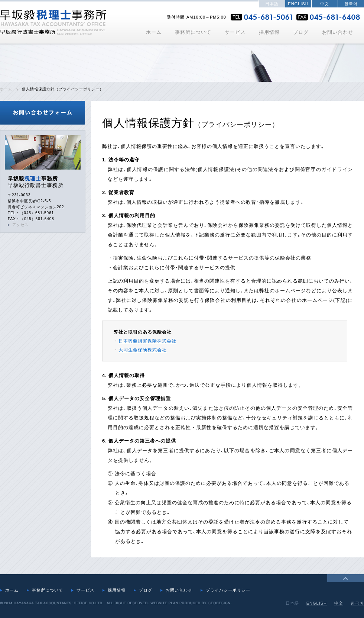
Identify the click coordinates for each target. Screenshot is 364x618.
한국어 (351, 4)
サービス (235, 32)
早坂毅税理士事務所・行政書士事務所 (53, 22)
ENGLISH (298, 4)
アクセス (20, 225)
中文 (325, 4)
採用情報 (269, 32)
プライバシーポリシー (228, 590)
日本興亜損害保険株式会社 (147, 341)
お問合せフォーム (43, 113)
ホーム (154, 32)
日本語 (272, 4)
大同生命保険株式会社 (143, 350)
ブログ (301, 32)
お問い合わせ (338, 32)
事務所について (193, 32)
